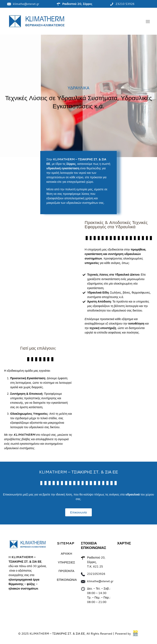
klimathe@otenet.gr (100, 581)
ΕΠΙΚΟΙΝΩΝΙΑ (66, 580)
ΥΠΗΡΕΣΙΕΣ (66, 562)
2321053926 (96, 574)
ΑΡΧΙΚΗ (66, 554)
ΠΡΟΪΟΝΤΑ (66, 571)
